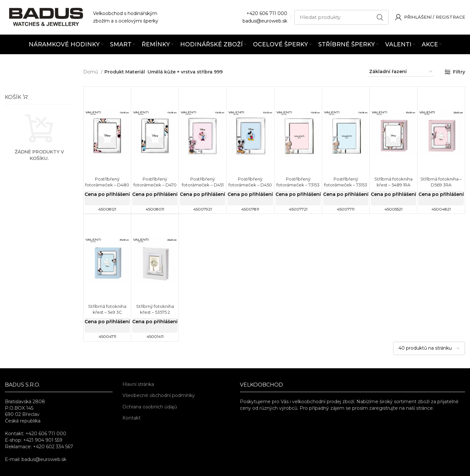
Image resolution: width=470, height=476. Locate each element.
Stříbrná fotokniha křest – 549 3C (107, 309)
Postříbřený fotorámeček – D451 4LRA (203, 185)
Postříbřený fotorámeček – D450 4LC (250, 185)
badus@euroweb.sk (265, 21)
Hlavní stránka (138, 384)
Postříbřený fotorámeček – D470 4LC (155, 185)
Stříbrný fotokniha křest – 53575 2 (155, 309)
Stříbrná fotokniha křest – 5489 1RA (393, 182)
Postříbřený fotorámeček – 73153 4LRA (298, 185)
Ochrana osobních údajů (150, 407)
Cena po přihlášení (107, 194)
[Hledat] (341, 17)
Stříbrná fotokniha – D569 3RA (441, 182)
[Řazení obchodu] (401, 72)
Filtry (459, 72)
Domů (91, 72)
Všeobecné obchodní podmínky (159, 395)
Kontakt (132, 418)
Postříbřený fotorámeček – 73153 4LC (346, 185)
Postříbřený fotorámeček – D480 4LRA (107, 185)
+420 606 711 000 (267, 13)
